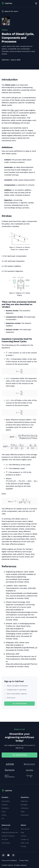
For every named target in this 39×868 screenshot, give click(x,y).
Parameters (6, 801)
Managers (24, 805)
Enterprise (25, 808)
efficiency (16, 123)
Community (6, 843)
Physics (5, 30)
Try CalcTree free (20, 703)
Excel (4, 812)
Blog (22, 832)
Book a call (25, 843)
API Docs (5, 839)
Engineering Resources (10, 832)
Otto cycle (15, 110)
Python (4, 815)
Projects (5, 805)
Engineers (24, 801)
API (3, 819)
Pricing (23, 846)
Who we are (25, 829)
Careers (24, 836)
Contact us (25, 839)
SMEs (23, 812)
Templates (5, 808)
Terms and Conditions (9, 860)
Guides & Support (8, 836)
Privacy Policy (24, 860)
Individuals (25, 815)
